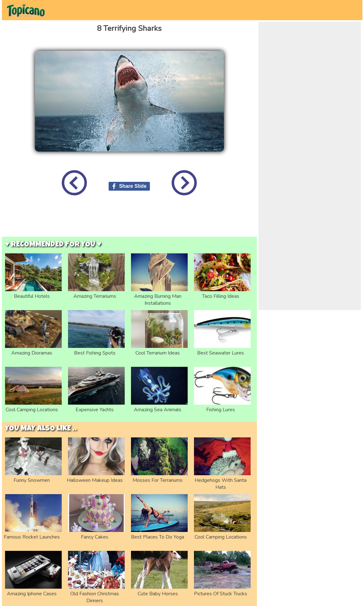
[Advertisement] (129, 221)
